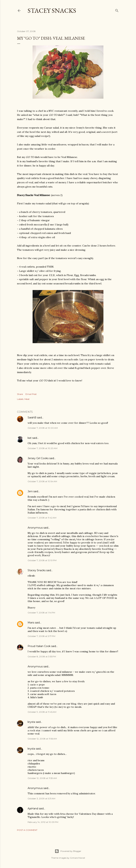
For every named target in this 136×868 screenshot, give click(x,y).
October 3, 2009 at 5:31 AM (41, 798)
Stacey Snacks (52, 11)
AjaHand (33, 809)
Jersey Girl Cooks (38, 458)
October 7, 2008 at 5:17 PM (41, 636)
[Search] (117, 10)
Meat (27, 399)
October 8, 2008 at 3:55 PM (42, 656)
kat (30, 438)
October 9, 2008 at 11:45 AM (42, 712)
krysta (31, 722)
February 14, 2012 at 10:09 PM (43, 822)
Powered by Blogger (68, 851)
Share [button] (20, 394)
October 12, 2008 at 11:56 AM (42, 739)
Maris (31, 623)
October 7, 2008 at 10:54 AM (42, 481)
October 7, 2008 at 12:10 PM (42, 560)
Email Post (31, 394)
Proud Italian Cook (39, 646)
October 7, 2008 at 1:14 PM (41, 613)
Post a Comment (27, 830)
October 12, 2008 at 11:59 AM (42, 778)
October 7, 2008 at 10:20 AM (42, 448)
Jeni (30, 491)
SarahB (32, 418)
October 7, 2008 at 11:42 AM (42, 518)
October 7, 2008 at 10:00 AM (43, 428)
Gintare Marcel (77, 858)
